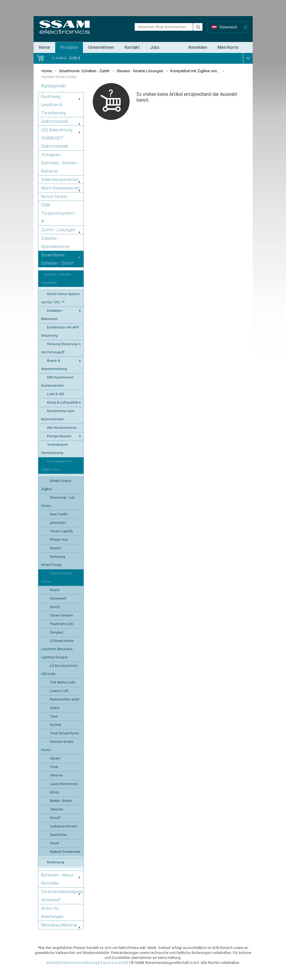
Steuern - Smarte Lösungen (140, 71)
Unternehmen (101, 47)
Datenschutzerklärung (79, 963)
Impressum (109, 963)
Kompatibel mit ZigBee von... (195, 71)
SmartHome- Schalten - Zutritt (84, 71)
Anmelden (198, 47)
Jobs (155, 47)
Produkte (69, 47)
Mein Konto (228, 47)
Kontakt (132, 47)
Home (44, 47)
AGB (125, 963)
